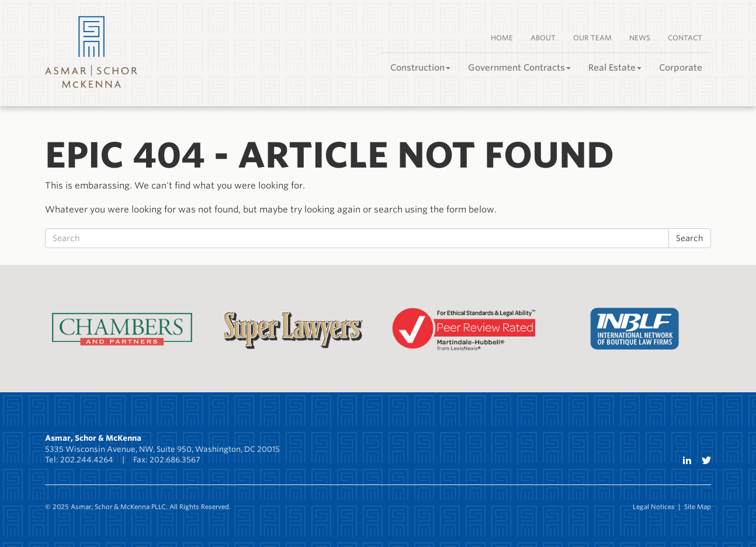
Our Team (592, 38)
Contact (685, 38)
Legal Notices (654, 507)
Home (502, 38)
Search (690, 238)
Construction (420, 68)
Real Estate (615, 68)
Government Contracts (519, 68)
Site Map (698, 507)
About (543, 38)
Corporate (681, 68)
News (640, 38)
